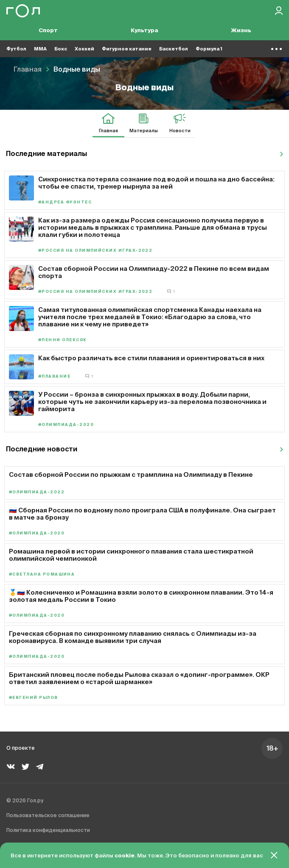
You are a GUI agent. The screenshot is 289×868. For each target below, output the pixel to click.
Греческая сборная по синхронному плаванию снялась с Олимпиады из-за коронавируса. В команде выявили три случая (133, 637)
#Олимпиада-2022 (37, 492)
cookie (125, 856)
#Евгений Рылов (34, 698)
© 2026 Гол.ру (25, 801)
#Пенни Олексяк (63, 340)
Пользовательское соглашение (48, 816)
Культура (144, 31)
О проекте (21, 748)
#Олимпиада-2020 (66, 425)
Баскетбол (174, 49)
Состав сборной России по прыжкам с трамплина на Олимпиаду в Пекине (131, 474)
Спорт (48, 31)
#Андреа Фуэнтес (65, 202)
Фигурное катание (127, 49)
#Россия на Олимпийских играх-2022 (95, 251)
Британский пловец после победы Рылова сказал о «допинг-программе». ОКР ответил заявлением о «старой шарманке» (139, 678)
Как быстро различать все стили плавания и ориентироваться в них (151, 358)
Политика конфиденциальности (48, 831)
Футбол (16, 49)
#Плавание (54, 377)
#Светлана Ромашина (42, 574)
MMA (40, 49)
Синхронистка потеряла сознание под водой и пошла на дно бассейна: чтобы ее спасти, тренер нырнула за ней (156, 183)
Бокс (61, 49)
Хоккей (84, 49)
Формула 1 (209, 49)
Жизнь (241, 31)
